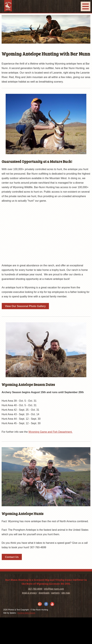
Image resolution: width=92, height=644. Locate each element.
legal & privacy (29, 593)
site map (66, 593)
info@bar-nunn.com (54, 589)
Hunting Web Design (26, 613)
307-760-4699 (35, 589)
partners (55, 593)
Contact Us (12, 557)
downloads (44, 593)
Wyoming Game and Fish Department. (50, 432)
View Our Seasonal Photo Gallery (25, 306)
